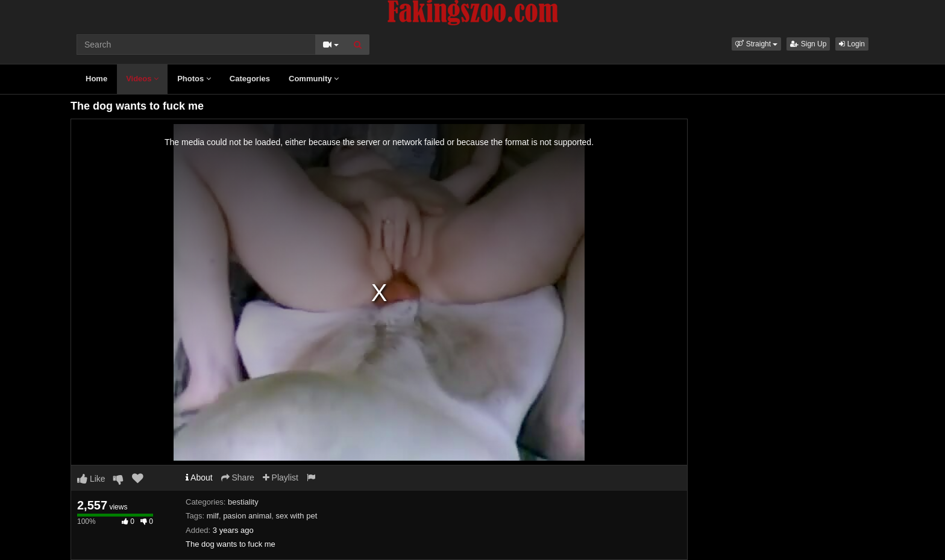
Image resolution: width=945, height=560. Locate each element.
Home (96, 79)
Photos (194, 79)
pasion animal (247, 516)
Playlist (281, 478)
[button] (756, 44)
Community (314, 79)
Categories (250, 79)
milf (213, 516)
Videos (142, 79)
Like (91, 479)
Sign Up (808, 44)
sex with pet (297, 516)
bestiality (243, 502)
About (199, 478)
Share (238, 478)
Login (852, 44)
